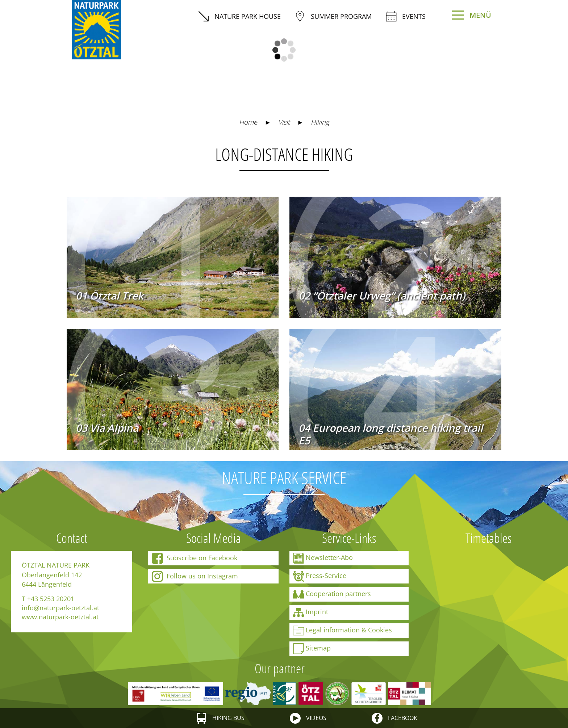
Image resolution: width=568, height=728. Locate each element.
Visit (284, 122)
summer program (333, 16)
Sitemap (312, 649)
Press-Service (320, 576)
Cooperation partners (332, 594)
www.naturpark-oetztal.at (60, 617)
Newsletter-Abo (323, 558)
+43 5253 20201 (51, 599)
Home (248, 122)
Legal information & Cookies (343, 631)
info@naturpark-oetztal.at (60, 608)
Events (406, 16)
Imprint (311, 612)
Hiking (320, 122)
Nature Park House (239, 16)
